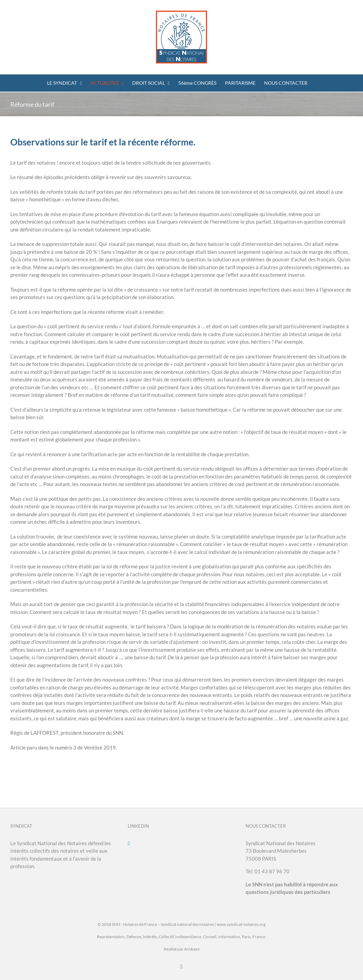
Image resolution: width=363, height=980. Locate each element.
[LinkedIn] (129, 843)
